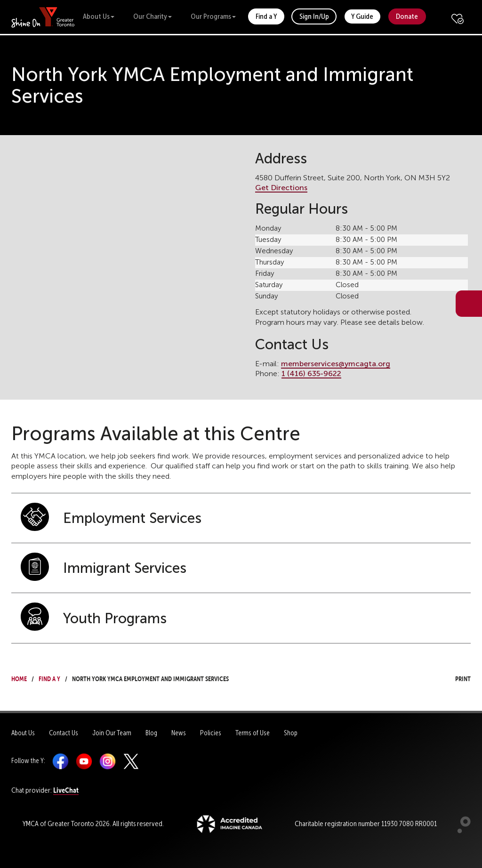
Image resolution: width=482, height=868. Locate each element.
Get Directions (281, 188)
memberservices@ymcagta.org (336, 364)
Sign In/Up (314, 16)
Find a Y (266, 16)
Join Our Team (112, 733)
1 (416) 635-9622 (311, 374)
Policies (211, 733)
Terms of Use (253, 733)
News (179, 733)
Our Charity (153, 16)
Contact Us (64, 733)
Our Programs (213, 16)
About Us (99, 16)
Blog (151, 733)
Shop (291, 733)
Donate (407, 16)
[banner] (43, 17)
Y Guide (362, 16)
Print (454, 678)
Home (19, 678)
